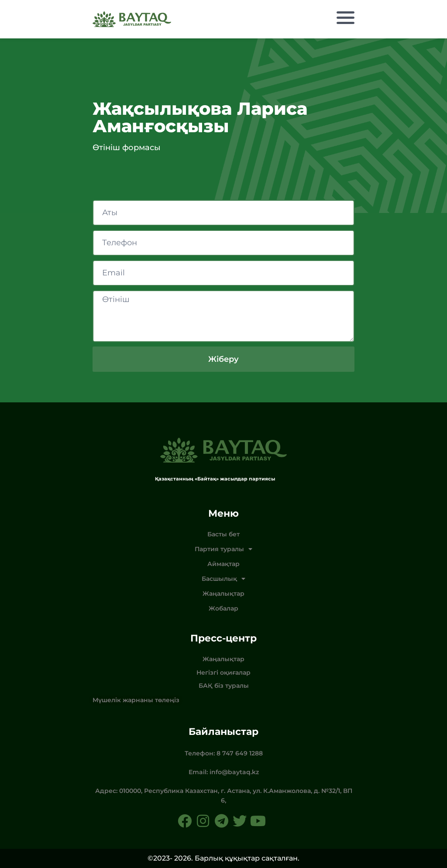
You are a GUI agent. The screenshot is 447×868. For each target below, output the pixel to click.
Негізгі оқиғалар (223, 672)
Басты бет (223, 534)
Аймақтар (223, 564)
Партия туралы (223, 549)
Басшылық (223, 579)
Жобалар (223, 608)
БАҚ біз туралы (224, 686)
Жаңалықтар (223, 594)
